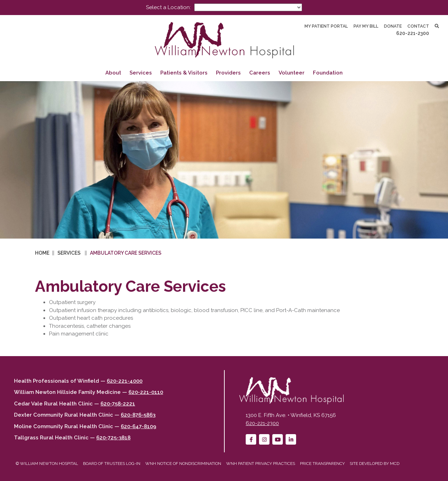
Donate (393, 26)
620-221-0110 (146, 392)
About (113, 73)
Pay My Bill (366, 26)
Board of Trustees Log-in (112, 464)
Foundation (328, 73)
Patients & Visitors (184, 73)
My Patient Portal (326, 26)
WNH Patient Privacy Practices (261, 464)
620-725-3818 (113, 438)
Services (141, 73)
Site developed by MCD (374, 464)
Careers (260, 73)
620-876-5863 (138, 415)
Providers (228, 73)
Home (42, 253)
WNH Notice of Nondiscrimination (183, 464)
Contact (418, 26)
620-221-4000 (125, 381)
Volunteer (292, 73)
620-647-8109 (138, 426)
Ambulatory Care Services (126, 253)
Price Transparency (322, 464)
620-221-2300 (413, 33)
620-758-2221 (118, 404)
